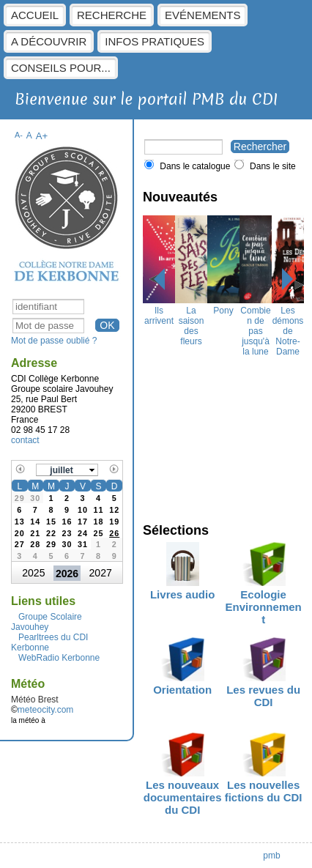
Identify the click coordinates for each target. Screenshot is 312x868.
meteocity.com (45, 710)
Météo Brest (35, 700)
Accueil (35, 15)
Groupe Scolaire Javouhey (47, 622)
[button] (67, 470)
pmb (271, 856)
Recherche (112, 15)
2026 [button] (67, 574)
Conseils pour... (61, 68)
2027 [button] (101, 573)
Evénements (203, 15)
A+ (42, 136)
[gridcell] (114, 532)
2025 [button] (33, 573)
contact (25, 440)
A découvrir (49, 41)
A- (19, 135)
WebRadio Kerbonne (59, 658)
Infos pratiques (155, 41)
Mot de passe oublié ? (54, 341)
